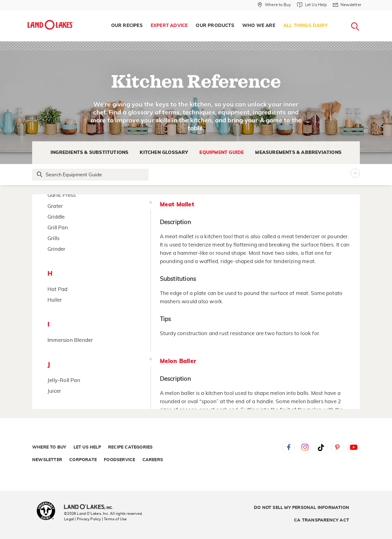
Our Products (215, 26)
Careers (153, 460)
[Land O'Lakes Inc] (91, 507)
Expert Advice (169, 26)
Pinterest (337, 447)
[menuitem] (127, 26)
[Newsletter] (347, 5)
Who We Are (259, 26)
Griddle (56, 217)
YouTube (354, 447)
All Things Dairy (305, 26)
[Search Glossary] (91, 175)
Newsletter (47, 460)
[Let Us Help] (312, 5)
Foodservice (119, 460)
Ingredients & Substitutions (89, 153)
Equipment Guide (222, 153)
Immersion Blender (70, 340)
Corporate (83, 460)
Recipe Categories (130, 447)
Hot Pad (57, 289)
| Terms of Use (115, 519)
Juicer (54, 391)
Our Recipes (127, 26)
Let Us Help (87, 447)
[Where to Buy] (274, 5)
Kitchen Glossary (164, 153)
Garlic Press (62, 195)
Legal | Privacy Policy (82, 519)
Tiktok (321, 447)
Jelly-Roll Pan (64, 380)
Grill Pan (58, 228)
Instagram (305, 447)
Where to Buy (49, 447)
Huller (55, 300)
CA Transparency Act (322, 520)
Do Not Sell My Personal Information (302, 508)
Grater (55, 206)
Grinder (56, 249)
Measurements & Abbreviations (298, 153)
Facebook (288, 447)
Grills (53, 238)
